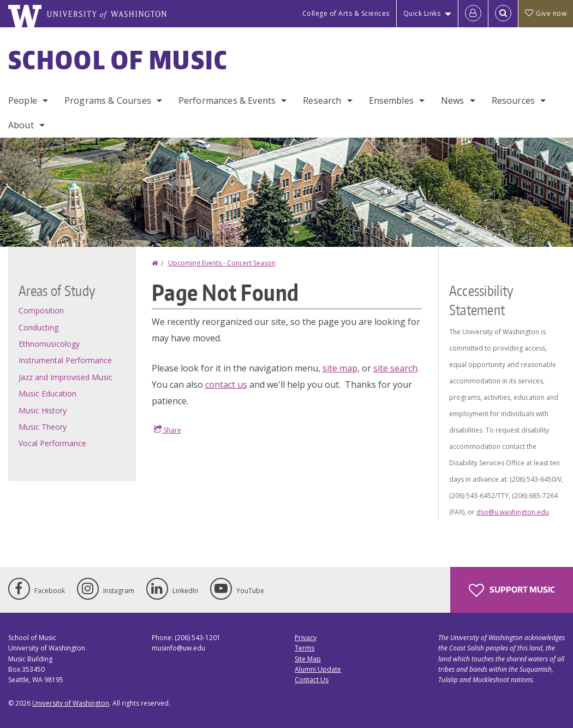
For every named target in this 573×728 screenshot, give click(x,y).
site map (340, 368)
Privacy (306, 638)
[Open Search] (503, 14)
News (453, 100)
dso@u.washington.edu (513, 512)
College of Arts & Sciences (346, 13)
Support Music (512, 590)
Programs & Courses (108, 100)
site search (395, 368)
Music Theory (43, 427)
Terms (305, 648)
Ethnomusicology (49, 344)
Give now (546, 13)
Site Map (308, 659)
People (23, 100)
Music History (43, 410)
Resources (513, 100)
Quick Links (422, 13)
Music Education (47, 393)
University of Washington (71, 703)
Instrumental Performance (65, 360)
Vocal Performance (52, 443)
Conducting (38, 327)
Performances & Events (227, 100)
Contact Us (312, 680)
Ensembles (391, 100)
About (21, 125)
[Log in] (473, 14)
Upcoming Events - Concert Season (222, 263)
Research (322, 100)
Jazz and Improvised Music (65, 377)
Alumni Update (318, 669)
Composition (41, 310)
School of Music (118, 60)
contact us (226, 384)
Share (168, 430)
